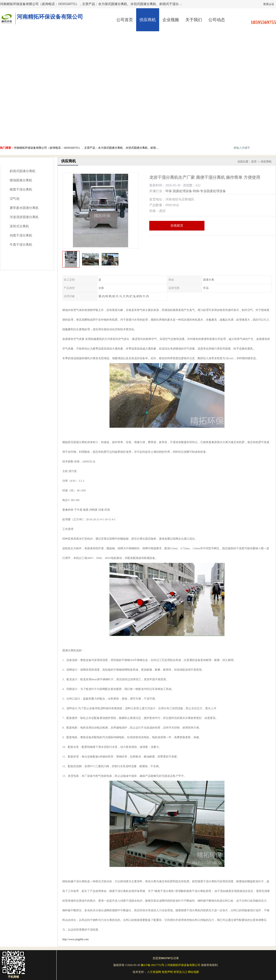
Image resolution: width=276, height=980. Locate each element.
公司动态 (217, 20)
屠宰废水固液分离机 (24, 208)
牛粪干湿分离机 (21, 245)
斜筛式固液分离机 (23, 171)
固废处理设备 (182, 191)
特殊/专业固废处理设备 (209, 191)
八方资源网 (154, 972)
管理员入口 (180, 972)
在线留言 (177, 226)
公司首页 (125, 20)
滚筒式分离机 (19, 226)
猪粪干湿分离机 (21, 189)
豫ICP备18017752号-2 (154, 965)
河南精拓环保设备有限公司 (184, 965)
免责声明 (167, 972)
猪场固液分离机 (21, 180)
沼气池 (14, 199)
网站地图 (193, 972)
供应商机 (148, 20)
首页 (254, 162)
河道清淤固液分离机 (24, 217)
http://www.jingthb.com (76, 939)
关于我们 (194, 20)
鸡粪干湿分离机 (21, 235)
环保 (169, 191)
